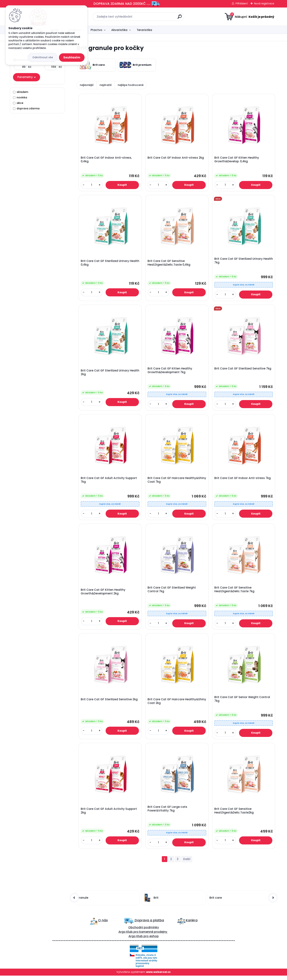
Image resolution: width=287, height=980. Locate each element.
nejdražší (106, 85)
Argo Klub (126, 936)
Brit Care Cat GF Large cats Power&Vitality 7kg (168, 813)
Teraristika (144, 30)
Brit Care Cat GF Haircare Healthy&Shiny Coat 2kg (166, 705)
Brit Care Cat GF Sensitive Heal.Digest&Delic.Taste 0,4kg (169, 264)
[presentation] (74, 902)
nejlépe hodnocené (131, 85)
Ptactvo (96, 30)
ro (137, 936)
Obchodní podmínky (144, 932)
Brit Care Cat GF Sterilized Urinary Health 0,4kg (105, 264)
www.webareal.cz (158, 977)
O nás (103, 925)
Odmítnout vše (43, 57)
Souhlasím (72, 57)
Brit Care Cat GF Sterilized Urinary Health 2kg (105, 374)
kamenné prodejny (153, 936)
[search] (180, 18)
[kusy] (92, 185)
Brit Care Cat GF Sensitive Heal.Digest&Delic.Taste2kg (234, 815)
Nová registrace (264, 3)
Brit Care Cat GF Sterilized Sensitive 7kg (243, 370)
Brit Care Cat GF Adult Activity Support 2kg (109, 815)
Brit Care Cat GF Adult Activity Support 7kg (109, 482)
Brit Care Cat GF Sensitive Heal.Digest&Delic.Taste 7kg (235, 592)
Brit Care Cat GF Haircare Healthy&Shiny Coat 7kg (166, 482)
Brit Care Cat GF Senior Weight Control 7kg (243, 702)
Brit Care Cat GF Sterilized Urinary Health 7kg (239, 262)
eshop (154, 941)
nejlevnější (87, 85)
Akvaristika (119, 30)
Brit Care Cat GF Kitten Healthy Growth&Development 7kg (170, 372)
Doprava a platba (149, 925)
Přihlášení (242, 3)
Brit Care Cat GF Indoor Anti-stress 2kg (176, 158)
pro (146, 941)
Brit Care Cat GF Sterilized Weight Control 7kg (172, 592)
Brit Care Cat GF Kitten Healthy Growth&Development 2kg (103, 594)
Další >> (187, 864)
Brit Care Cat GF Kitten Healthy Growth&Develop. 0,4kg (237, 160)
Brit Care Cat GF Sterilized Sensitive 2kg (110, 703)
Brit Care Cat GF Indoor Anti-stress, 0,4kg (107, 160)
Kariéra (192, 925)
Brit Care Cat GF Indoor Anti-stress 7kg (243, 480)
